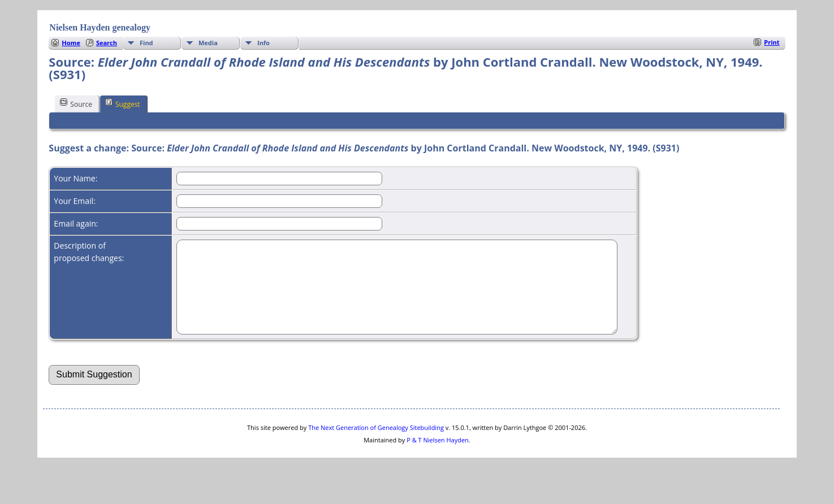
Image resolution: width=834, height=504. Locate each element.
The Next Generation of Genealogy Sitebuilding (376, 444)
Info (263, 43)
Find (146, 43)
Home (71, 43)
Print (772, 42)
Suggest (123, 103)
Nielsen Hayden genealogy (100, 27)
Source (76, 103)
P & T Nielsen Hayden (438, 457)
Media (208, 43)
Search (107, 43)
